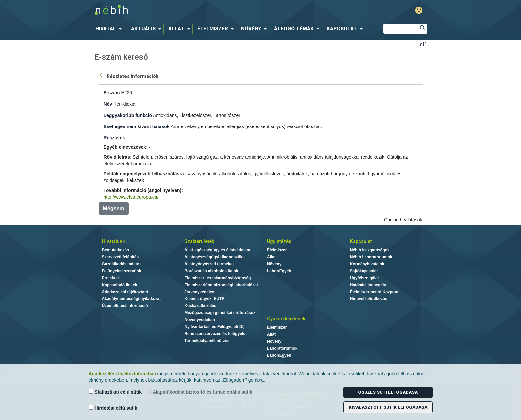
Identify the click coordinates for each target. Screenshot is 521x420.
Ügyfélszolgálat (365, 278)
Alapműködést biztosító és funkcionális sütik (200, 392)
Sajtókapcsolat (364, 271)
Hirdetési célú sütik (113, 408)
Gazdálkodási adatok (122, 264)
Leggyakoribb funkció (128, 115)
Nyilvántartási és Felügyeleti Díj (214, 327)
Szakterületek (199, 241)
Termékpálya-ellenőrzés (207, 341)
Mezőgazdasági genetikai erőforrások (220, 313)
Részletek (114, 138)
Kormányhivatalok (367, 264)
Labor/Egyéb (279, 271)
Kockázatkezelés (200, 306)
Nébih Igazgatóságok (370, 250)
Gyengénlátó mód (419, 10)
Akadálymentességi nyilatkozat (131, 299)
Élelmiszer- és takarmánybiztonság (217, 278)
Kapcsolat (361, 241)
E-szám (112, 93)
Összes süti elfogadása (388, 392)
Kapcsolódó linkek (120, 285)
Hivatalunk (113, 241)
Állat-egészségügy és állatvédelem (217, 250)
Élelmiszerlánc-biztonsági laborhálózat (221, 285)
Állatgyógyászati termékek (209, 264)
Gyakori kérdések (286, 319)
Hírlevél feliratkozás (369, 299)
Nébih (190, 10)
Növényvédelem (200, 320)
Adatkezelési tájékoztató (125, 292)
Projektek (111, 278)
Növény (274, 264)
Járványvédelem (200, 292)
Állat (271, 257)
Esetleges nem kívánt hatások (137, 126)
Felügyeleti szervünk (122, 271)
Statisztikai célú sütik (115, 392)
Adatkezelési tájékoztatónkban (122, 374)
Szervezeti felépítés (120, 257)
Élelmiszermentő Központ (374, 292)
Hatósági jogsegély (368, 285)
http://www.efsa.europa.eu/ (131, 197)
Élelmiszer (277, 250)
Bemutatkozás (115, 250)
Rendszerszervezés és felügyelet (215, 334)
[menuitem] (110, 29)
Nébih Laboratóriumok (371, 257)
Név (108, 104)
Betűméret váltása (423, 44)
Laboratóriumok (282, 348)
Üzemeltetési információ (125, 306)
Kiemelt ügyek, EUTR (205, 299)
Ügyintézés (279, 241)
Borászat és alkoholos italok (211, 271)
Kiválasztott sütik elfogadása (388, 407)
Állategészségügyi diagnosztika (214, 257)
